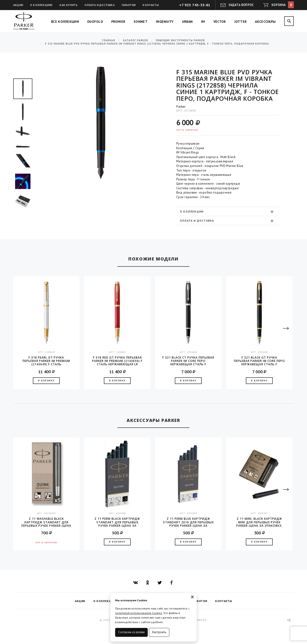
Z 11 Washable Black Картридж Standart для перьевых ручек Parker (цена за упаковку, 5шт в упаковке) (46, 522)
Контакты (151, 5)
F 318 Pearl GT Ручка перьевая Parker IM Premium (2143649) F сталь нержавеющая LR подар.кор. (46, 361)
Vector (220, 22)
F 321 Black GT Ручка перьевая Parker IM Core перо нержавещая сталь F (259, 361)
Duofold (95, 22)
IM (203, 22)
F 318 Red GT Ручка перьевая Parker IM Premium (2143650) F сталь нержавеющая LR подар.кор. (117, 361)
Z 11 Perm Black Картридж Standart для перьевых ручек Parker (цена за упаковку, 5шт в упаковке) (117, 522)
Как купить (68, 5)
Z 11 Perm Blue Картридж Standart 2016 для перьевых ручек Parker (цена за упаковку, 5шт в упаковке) (188, 522)
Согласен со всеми (131, 632)
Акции (18, 5)
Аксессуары (265, 22)
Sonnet (141, 22)
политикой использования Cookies (139, 613)
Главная (109, 40)
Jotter (241, 22)
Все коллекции (65, 22)
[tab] (228, 211)
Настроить (159, 632)
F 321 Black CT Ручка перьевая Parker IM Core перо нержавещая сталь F (188, 361)
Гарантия (129, 5)
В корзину (46, 381)
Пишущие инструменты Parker (180, 40)
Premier (118, 22)
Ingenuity (165, 22)
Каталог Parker (136, 40)
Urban (187, 22)
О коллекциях (41, 5)
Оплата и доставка (99, 5)
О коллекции (227, 212)
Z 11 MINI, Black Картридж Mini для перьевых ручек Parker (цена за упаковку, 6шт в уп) (259, 522)
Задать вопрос (241, 5)
